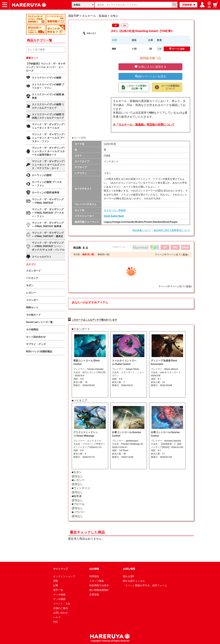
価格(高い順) (103, 254)
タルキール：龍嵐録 (115, 210)
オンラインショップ (64, 576)
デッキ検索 (59, 594)
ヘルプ (57, 617)
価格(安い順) (88, 254)
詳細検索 (187, 5)
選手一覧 (58, 589)
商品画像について (142, 230)
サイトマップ (61, 568)
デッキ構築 (59, 599)
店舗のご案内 (61, 608)
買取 (56, 580)
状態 (114, 40)
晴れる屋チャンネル (134, 580)
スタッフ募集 (97, 580)
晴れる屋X (129, 576)
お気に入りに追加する (151, 67)
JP (116, 26)
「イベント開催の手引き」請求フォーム (145, 585)
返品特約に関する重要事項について (172, 230)
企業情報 (94, 594)
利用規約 (94, 576)
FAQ (55, 621)
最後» (186, 255)
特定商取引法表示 (99, 585)
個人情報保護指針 (99, 589)
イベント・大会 (62, 603)
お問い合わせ (61, 612)
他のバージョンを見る (151, 76)
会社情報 (94, 568)
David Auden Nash (114, 216)
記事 (56, 585)
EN (125, 26)
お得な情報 (129, 568)
